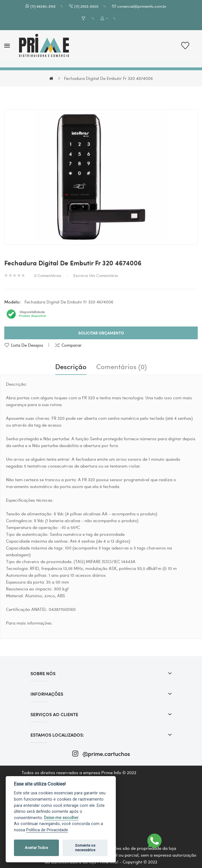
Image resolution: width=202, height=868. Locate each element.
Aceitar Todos (36, 848)
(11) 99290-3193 (43, 6)
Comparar (72, 345)
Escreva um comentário (96, 275)
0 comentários (48, 275)
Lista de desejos (27, 345)
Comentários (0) (121, 367)
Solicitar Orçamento (101, 333)
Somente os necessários (85, 848)
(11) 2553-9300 (86, 6)
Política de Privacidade (47, 830)
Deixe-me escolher (61, 818)
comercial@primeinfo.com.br (142, 6)
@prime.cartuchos (101, 754)
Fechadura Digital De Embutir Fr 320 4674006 (108, 78)
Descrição (71, 367)
